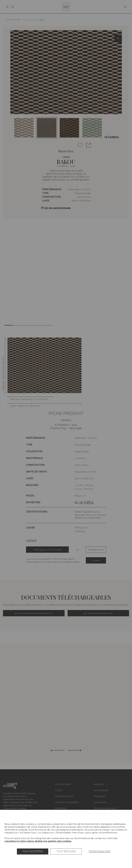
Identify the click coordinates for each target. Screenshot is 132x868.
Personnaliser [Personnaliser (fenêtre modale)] (100, 851)
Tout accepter (33, 851)
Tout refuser (66, 851)
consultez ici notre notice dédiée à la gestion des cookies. (38, 841)
